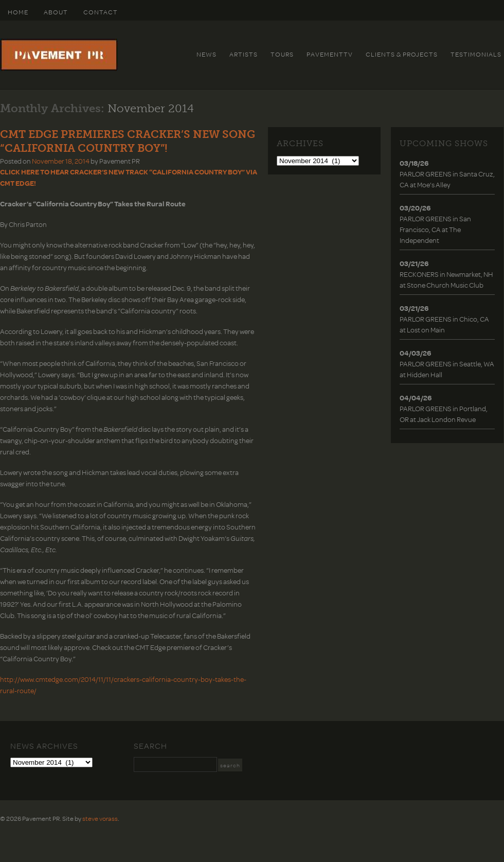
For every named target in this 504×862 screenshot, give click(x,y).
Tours (282, 54)
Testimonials (476, 54)
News (206, 54)
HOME (18, 12)
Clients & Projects (402, 54)
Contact (101, 12)
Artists (244, 54)
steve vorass (100, 818)
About (56, 12)
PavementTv (330, 54)
